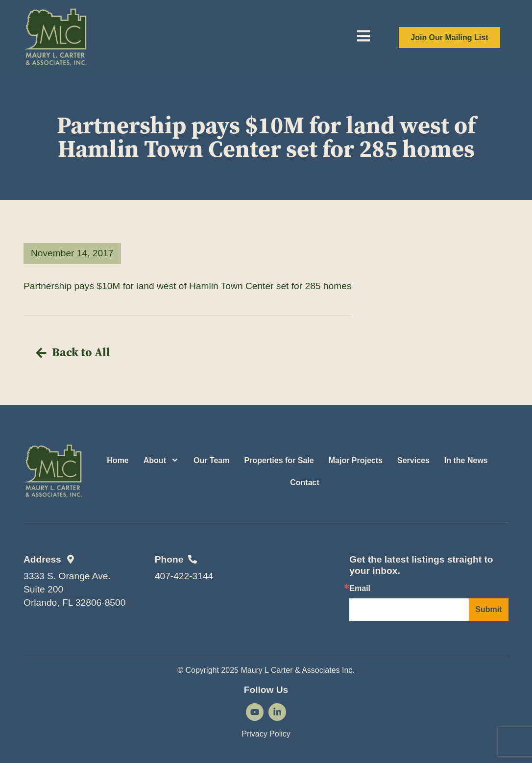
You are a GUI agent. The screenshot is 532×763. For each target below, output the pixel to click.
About (161, 460)
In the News (466, 460)
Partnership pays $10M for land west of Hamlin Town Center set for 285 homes (187, 286)
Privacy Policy (266, 734)
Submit (488, 609)
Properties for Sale (279, 460)
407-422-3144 (184, 576)
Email (360, 589)
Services (413, 460)
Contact (305, 482)
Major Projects (356, 460)
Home (118, 460)
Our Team (212, 460)
